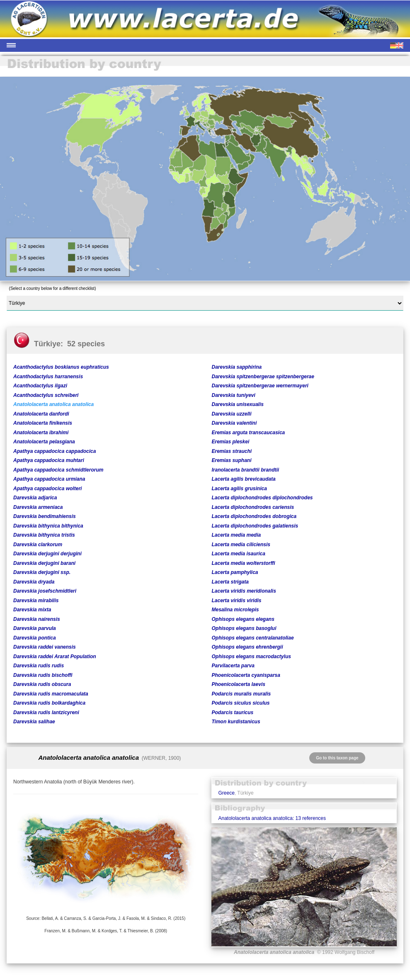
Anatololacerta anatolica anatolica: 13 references (272, 818)
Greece (226, 793)
